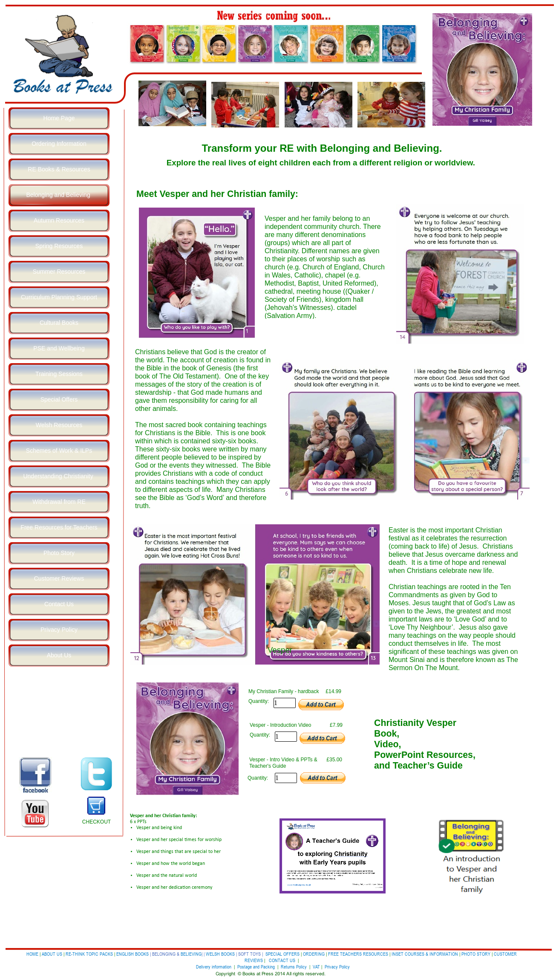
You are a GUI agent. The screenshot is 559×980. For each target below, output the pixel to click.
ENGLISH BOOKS (133, 954)
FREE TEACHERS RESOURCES (358, 954)
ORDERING (314, 954)
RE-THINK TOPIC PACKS (90, 954)
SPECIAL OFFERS (282, 954)
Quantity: (259, 701)
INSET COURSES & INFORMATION (425, 954)
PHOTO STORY (476, 954)
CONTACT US (282, 960)
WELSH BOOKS (220, 954)
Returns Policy (294, 967)
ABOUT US (52, 954)
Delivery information (214, 967)
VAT (316, 967)
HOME (32, 954)
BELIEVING (191, 954)
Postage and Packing (256, 967)
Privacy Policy (337, 967)
